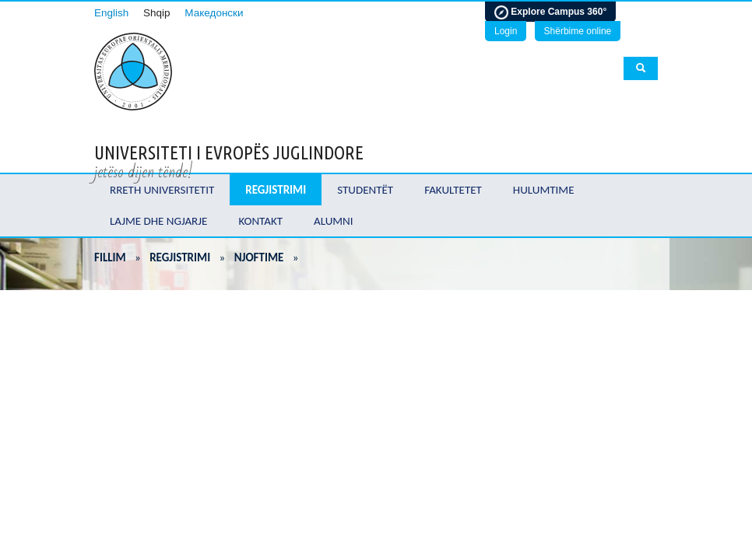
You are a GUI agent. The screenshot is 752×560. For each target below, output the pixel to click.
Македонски (214, 13)
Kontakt (260, 221)
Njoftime (259, 257)
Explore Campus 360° (550, 12)
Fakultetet (453, 190)
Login (506, 31)
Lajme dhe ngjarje (158, 221)
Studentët (365, 190)
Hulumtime (544, 190)
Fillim (110, 257)
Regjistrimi (276, 190)
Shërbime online (578, 31)
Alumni (334, 221)
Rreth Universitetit (162, 190)
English (111, 13)
